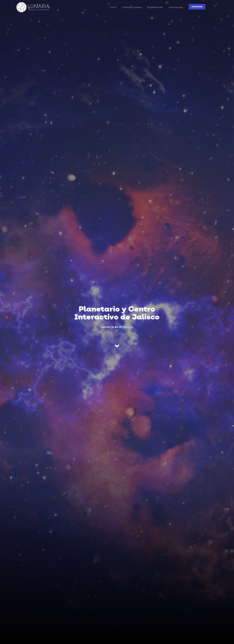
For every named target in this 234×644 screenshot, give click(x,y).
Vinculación (176, 7)
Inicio (113, 7)
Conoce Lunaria (132, 7)
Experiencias (155, 7)
